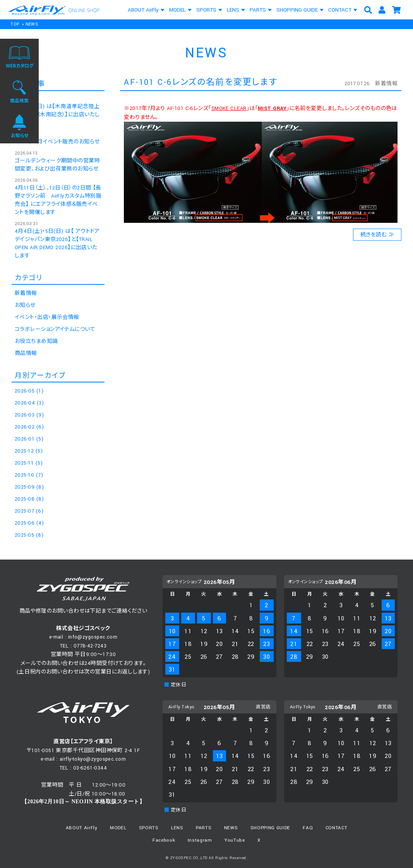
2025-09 (29, 487)
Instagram (200, 840)
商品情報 (26, 353)
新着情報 (386, 84)
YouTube (235, 840)
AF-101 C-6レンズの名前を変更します (201, 82)
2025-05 (29, 535)
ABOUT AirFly (143, 10)
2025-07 (29, 511)
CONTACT (340, 10)
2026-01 (29, 439)
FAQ (308, 828)
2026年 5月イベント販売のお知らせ (57, 142)
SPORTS (206, 10)
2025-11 (29, 463)
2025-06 (29, 523)
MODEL (177, 10)
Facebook (164, 840)
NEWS (32, 24)
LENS (233, 10)
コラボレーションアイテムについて (55, 329)
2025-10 (29, 475)
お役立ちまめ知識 (36, 341)
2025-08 (29, 499)
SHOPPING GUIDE (297, 10)
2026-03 (29, 415)
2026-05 (29, 391)
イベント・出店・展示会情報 (47, 317)
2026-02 (29, 427)
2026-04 (29, 403)
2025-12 (29, 451)
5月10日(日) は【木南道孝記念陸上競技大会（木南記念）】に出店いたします (57, 115)
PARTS (258, 10)
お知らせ (25, 305)
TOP (15, 24)
